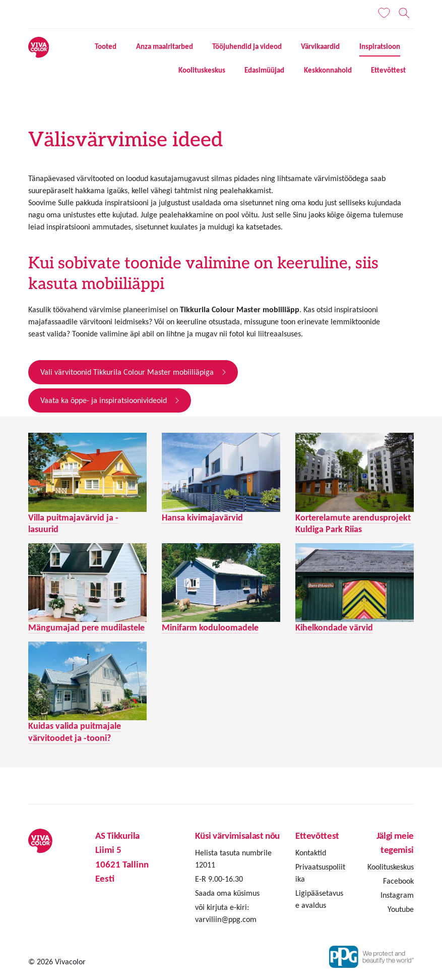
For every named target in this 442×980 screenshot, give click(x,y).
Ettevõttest (388, 70)
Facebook (398, 881)
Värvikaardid (320, 46)
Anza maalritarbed (165, 46)
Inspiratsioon (380, 46)
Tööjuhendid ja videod (247, 46)
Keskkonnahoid (328, 70)
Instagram (397, 895)
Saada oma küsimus (227, 893)
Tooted (106, 46)
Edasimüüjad (264, 70)
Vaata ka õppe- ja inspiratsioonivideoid (104, 400)
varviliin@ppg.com (226, 919)
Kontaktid (311, 853)
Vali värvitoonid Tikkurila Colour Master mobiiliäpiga (127, 372)
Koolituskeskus (202, 70)
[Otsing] (404, 13)
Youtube (401, 909)
